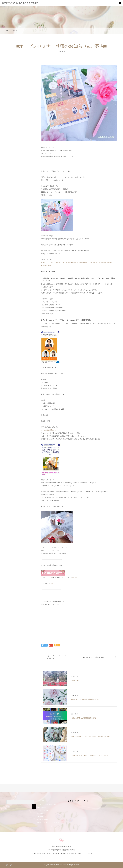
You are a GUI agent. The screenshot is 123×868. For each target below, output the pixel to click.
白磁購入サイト (42, 817)
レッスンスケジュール (43, 811)
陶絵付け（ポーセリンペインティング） (49, 823)
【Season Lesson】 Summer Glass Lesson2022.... (58, 657)
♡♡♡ (74, 578)
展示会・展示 (41, 814)
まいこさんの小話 (42, 808)
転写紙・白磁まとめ (43, 820)
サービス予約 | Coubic (48, 430)
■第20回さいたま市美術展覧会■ (94, 657)
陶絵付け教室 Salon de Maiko (20, 3)
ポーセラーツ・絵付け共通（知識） (47, 804)
